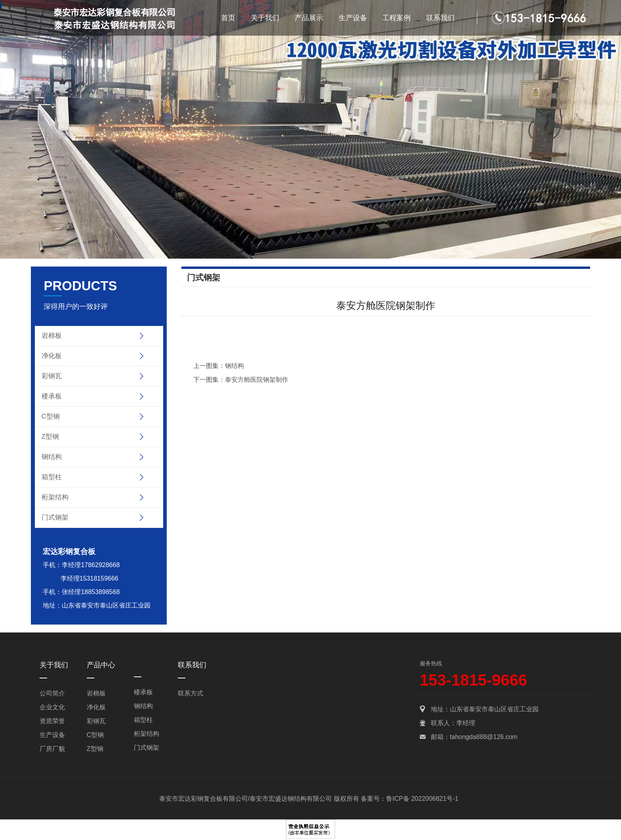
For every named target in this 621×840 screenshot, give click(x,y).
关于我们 (265, 18)
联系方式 (190, 693)
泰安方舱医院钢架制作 (257, 380)
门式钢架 (55, 517)
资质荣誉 (52, 721)
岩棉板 (52, 336)
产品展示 (309, 18)
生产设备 (353, 18)
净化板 (52, 356)
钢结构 (52, 457)
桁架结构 (55, 497)
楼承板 (52, 396)
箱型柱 (52, 477)
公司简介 (52, 693)
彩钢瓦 (52, 376)
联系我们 (440, 18)
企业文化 (52, 707)
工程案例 (396, 18)
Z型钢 (50, 437)
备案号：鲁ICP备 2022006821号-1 (410, 799)
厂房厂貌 (52, 749)
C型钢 (51, 416)
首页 (228, 18)
